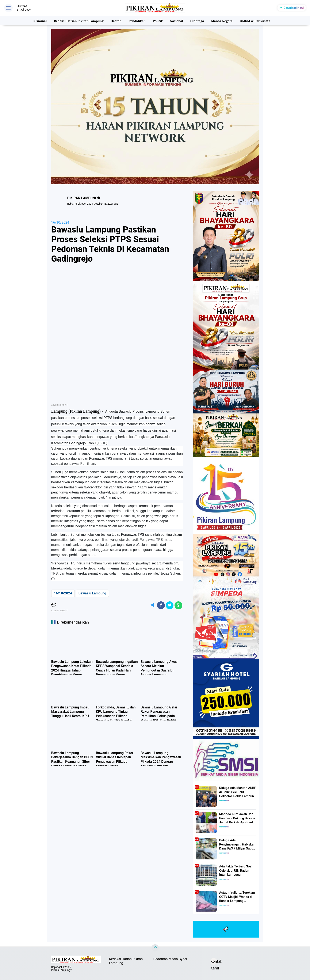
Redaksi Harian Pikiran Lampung (79, 20)
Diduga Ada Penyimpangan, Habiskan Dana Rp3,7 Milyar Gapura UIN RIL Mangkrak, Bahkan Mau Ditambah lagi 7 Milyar (238, 844)
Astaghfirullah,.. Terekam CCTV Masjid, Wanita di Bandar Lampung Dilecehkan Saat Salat (236, 897)
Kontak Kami (214, 962)
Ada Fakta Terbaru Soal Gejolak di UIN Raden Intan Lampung (237, 870)
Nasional (176, 20)
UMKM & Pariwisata (255, 20)
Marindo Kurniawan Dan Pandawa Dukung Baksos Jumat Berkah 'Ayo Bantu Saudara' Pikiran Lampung (236, 818)
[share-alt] (150, 606)
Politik (157, 20)
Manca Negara (221, 20)
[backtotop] (155, 948)
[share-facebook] (159, 606)
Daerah (116, 20)
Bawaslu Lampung (92, 593)
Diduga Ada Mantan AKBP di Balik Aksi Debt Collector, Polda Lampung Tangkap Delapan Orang (237, 792)
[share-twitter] (169, 606)
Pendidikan (137, 20)
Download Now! (294, 8)
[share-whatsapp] (178, 606)
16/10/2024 (60, 222)
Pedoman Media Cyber (170, 959)
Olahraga (197, 20)
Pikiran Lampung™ (62, 970)
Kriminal (41, 20)
